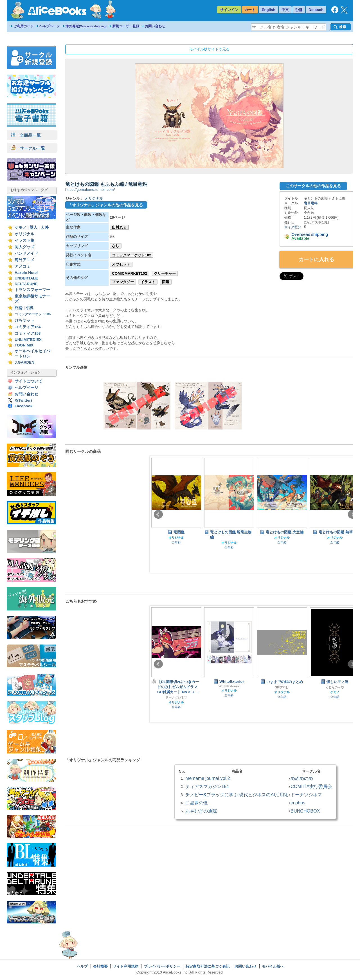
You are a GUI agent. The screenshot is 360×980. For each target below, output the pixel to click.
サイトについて (28, 381)
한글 (299, 10)
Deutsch (316, 10)
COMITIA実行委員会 (311, 786)
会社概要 (100, 966)
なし (116, 246)
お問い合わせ (155, 26)
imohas (298, 803)
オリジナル (24, 234)
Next (352, 514)
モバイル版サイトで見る (209, 49)
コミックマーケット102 (131, 255)
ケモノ (21, 228)
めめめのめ (302, 778)
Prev (158, 514)
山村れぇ (119, 227)
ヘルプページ (49, 26)
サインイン (229, 10)
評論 (19, 308)
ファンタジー (123, 282)
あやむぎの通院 (201, 811)
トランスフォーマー (32, 290)
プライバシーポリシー (162, 966)
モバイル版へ (273, 966)
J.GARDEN (24, 362)
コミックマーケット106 (33, 314)
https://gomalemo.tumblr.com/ (90, 190)
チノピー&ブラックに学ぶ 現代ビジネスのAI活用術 (237, 795)
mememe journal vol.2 (208, 778)
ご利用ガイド (24, 26)
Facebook (23, 406)
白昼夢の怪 (197, 803)
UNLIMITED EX (28, 340)
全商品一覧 (26, 135)
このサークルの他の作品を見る (313, 186)
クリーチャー (165, 273)
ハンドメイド (26, 253)
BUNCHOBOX (305, 811)
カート (250, 10)
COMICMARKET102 (130, 273)
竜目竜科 (311, 203)
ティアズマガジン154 (207, 786)
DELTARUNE (26, 284)
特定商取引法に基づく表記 (208, 966)
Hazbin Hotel (26, 273)
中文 (285, 10)
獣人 (33, 228)
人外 (45, 228)
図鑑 (166, 282)
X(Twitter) (23, 400)
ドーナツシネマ (176, 697)
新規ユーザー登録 (126, 26)
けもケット (24, 320)
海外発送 (86, 26)
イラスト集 (24, 240)
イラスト (148, 282)
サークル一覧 (28, 148)
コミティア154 (28, 327)
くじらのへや (335, 687)
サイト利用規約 (126, 966)
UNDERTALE (26, 278)
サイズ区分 (293, 227)
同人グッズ (24, 247)
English (268, 10)
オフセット (121, 264)
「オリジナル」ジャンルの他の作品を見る (105, 205)
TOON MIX (24, 345)
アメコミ (22, 266)
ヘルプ (82, 966)
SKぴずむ (282, 687)
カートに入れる (316, 259)
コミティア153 (28, 333)
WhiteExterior (229, 686)
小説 (30, 308)
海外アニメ (24, 260)
